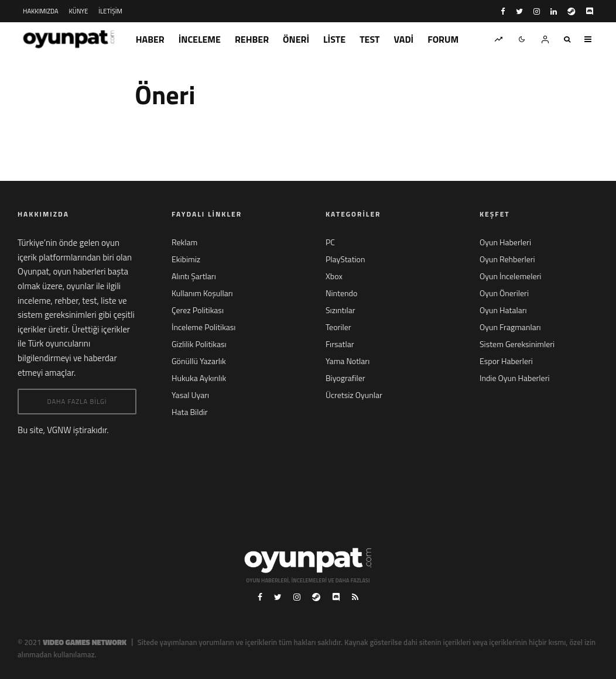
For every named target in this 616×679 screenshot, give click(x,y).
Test (369, 39)
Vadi (404, 39)
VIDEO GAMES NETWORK (85, 642)
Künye (79, 11)
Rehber (252, 39)
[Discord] (589, 11)
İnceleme (200, 39)
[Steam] (571, 11)
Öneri (296, 39)
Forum (443, 39)
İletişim (110, 11)
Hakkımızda (41, 11)
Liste (334, 39)
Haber (150, 39)
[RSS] (355, 597)
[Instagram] (537, 11)
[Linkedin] (554, 11)
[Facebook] (503, 11)
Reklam (184, 242)
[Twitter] (519, 11)
